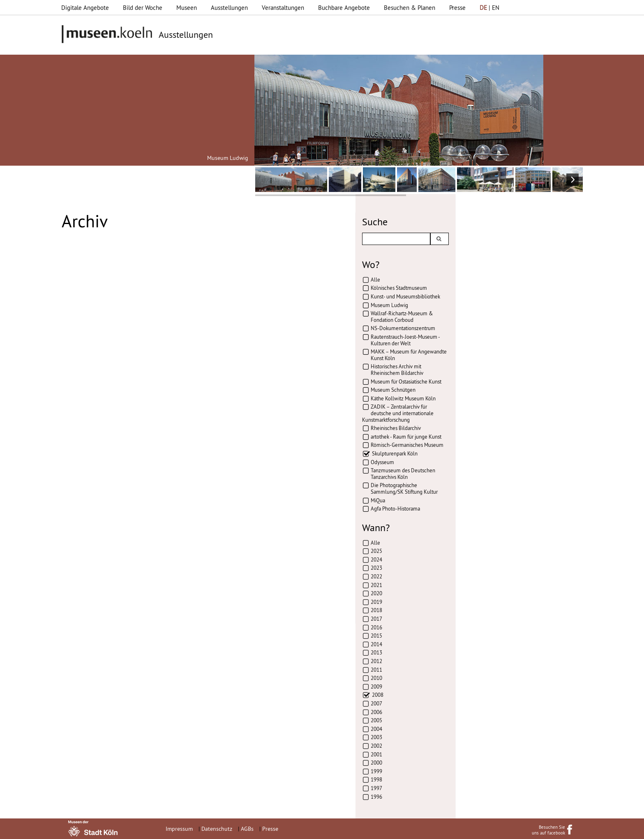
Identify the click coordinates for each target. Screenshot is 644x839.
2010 (376, 678)
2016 (376, 627)
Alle (375, 280)
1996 (376, 797)
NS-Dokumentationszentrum (403, 328)
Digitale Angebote (85, 8)
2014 (376, 644)
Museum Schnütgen (393, 390)
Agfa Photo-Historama (395, 508)
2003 (376, 737)
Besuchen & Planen (410, 8)
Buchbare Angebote (344, 8)
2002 (376, 746)
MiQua (378, 500)
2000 (376, 763)
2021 (376, 585)
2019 (376, 602)
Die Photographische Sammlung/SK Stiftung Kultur (404, 488)
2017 (376, 619)
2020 (376, 593)
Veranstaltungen (283, 8)
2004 (376, 729)
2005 (376, 720)
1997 (376, 788)
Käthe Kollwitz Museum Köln (403, 398)
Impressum (179, 829)
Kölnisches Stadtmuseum (399, 288)
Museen (187, 8)
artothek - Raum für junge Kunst (406, 437)
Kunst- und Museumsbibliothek (405, 296)
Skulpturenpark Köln (395, 453)
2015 (376, 636)
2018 (376, 610)
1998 (376, 779)
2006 (376, 712)
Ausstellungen (229, 8)
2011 (376, 670)
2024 (376, 559)
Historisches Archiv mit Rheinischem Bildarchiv (397, 370)
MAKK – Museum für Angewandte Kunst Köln (409, 355)
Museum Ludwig (389, 305)
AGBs (247, 829)
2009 (376, 686)
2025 (376, 551)
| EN (489, 8)
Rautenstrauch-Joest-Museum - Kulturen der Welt (405, 340)
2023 (376, 568)
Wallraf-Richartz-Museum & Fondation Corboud (402, 317)
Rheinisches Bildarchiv (396, 428)
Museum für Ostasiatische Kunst (406, 381)
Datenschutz (217, 829)
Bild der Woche (143, 8)
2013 (376, 652)
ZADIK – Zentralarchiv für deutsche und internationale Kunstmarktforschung (398, 413)
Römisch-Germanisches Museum (407, 445)
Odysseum (382, 462)
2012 (376, 661)
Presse (457, 8)
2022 (376, 576)
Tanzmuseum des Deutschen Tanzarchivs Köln (403, 474)
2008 (378, 695)
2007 (376, 703)
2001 (376, 754)
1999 (376, 771)
